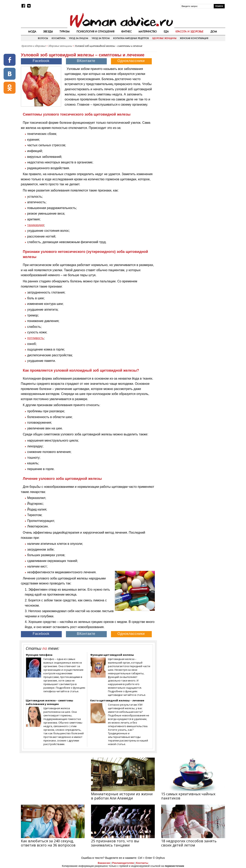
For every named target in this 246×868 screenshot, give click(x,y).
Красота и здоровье (189, 31)
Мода (32, 31)
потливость (36, 338)
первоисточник (174, 866)
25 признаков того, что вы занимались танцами (115, 843)
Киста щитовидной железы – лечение (117, 700)
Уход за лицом (79, 38)
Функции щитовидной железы (112, 655)
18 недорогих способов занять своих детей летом (189, 843)
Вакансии (104, 863)
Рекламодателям (123, 863)
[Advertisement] (191, 78)
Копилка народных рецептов (131, 38)
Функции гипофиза (39, 655)
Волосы (43, 38)
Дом (214, 31)
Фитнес (126, 31)
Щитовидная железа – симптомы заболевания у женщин (49, 702)
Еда (166, 31)
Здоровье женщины (164, 38)
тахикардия (36, 225)
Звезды (48, 31)
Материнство (148, 31)
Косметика (58, 38)
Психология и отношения (95, 31)
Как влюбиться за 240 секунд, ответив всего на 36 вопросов (48, 843)
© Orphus (159, 858)
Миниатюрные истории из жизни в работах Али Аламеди (122, 796)
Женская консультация (194, 38)
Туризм (65, 31)
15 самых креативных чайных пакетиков (188, 796)
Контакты (142, 863)
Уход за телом (101, 38)
